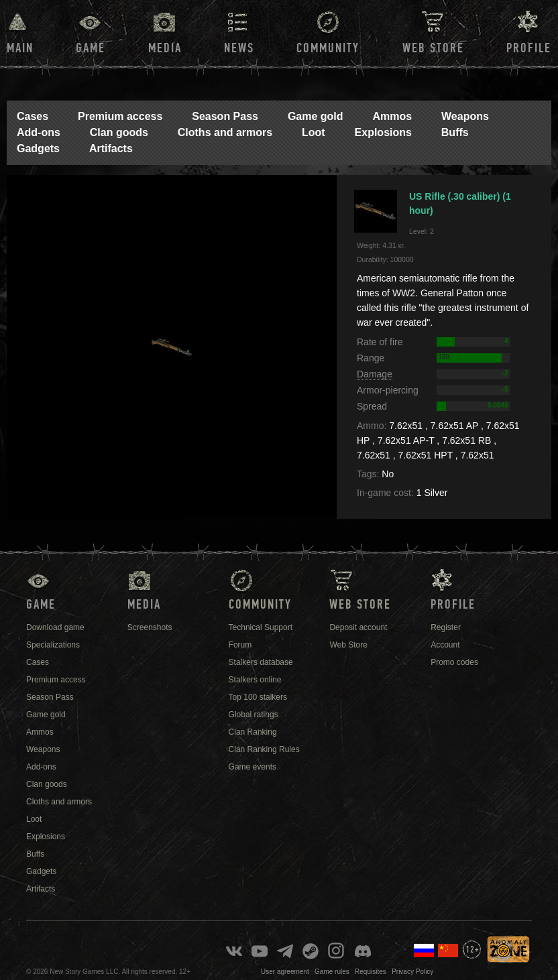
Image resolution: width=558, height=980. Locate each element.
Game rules (332, 972)
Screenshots (150, 627)
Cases (33, 116)
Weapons (465, 116)
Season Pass (225, 116)
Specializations (53, 645)
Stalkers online (255, 680)
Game (91, 48)
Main (20, 48)
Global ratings (254, 715)
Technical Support (261, 627)
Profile (529, 48)
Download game (55, 627)
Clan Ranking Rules (264, 749)
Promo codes (454, 662)
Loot (314, 132)
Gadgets (38, 148)
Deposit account (358, 627)
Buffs (455, 132)
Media (165, 48)
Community (328, 48)
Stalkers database (261, 662)
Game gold (316, 116)
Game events (253, 767)
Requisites (371, 972)
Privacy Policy (412, 972)
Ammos (392, 116)
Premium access (120, 116)
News (239, 48)
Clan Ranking (253, 732)
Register (446, 627)
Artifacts (111, 148)
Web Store (433, 48)
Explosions (383, 132)
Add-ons (39, 132)
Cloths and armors (225, 132)
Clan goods (119, 132)
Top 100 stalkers (258, 697)
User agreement (285, 972)
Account (445, 645)
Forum (240, 645)
